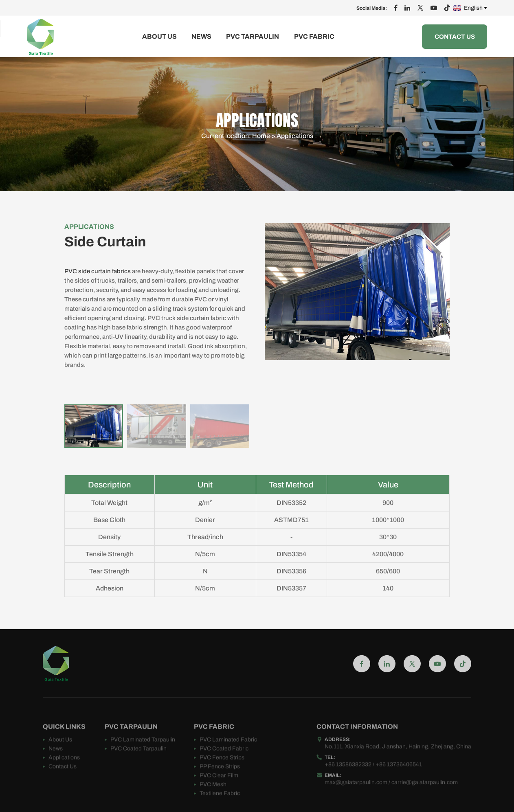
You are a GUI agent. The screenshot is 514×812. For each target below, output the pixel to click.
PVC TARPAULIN (253, 37)
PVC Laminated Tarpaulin (143, 754)
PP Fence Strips (220, 781)
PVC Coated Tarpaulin (138, 763)
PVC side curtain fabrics (98, 271)
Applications (295, 138)
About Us (159, 37)
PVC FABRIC (314, 37)
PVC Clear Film (219, 790)
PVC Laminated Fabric (228, 754)
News (201, 37)
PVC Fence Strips (222, 772)
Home (261, 138)
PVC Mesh (213, 799)
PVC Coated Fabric (224, 763)
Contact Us (455, 37)
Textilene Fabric (220, 808)
